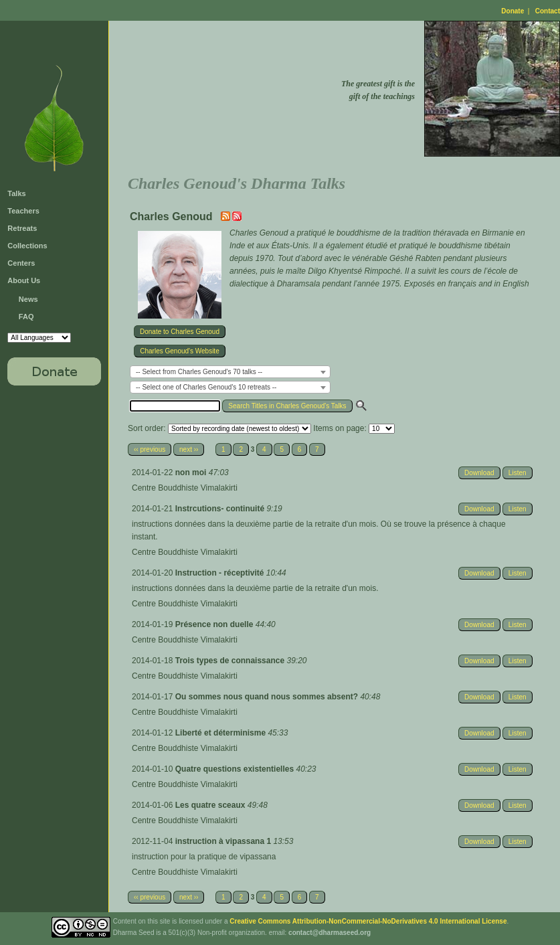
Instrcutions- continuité (221, 509)
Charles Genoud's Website (179, 351)
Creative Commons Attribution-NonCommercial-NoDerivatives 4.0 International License (368, 921)
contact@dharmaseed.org (330, 933)
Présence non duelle (215, 624)
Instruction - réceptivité (221, 573)
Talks (16, 193)
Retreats (22, 228)
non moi (192, 472)
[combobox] (230, 372)
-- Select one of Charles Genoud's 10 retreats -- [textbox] (206, 387)
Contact (548, 11)
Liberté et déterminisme (222, 733)
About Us (24, 280)
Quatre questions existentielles (236, 769)
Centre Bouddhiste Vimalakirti (185, 488)
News (28, 299)
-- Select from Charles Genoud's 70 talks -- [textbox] (199, 372)
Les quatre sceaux (211, 805)
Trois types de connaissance (231, 661)
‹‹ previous (150, 449)
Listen (518, 473)
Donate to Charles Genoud (180, 332)
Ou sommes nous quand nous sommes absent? (268, 697)
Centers (21, 263)
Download (479, 473)
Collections (27, 246)
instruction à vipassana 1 (224, 841)
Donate (512, 11)
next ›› (189, 449)
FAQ (26, 317)
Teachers (23, 211)
